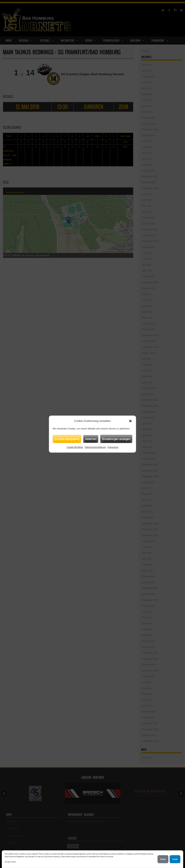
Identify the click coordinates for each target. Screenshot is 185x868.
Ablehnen (91, 439)
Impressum (113, 447)
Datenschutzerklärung (95, 447)
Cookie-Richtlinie (75, 447)
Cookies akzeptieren (67, 439)
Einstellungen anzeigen (116, 439)
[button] (130, 421)
